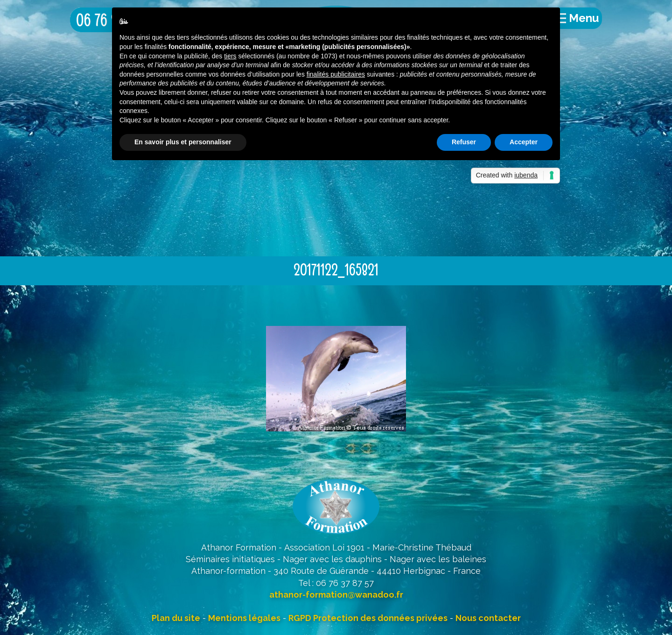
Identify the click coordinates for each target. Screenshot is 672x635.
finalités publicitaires (336, 74)
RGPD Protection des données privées (368, 618)
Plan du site (176, 618)
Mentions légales (244, 618)
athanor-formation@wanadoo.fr (336, 595)
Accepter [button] (524, 142)
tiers (230, 56)
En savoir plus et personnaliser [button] (183, 142)
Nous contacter (488, 618)
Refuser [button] (464, 142)
